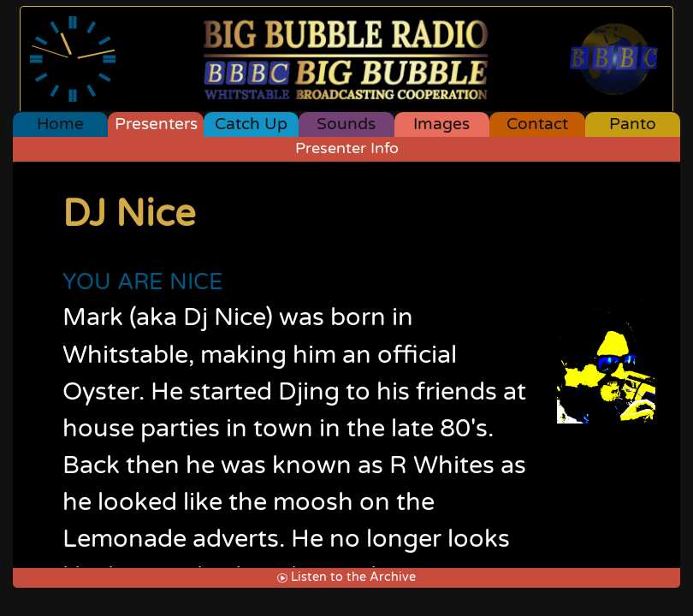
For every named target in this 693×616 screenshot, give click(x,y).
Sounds (346, 124)
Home (60, 124)
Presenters (156, 124)
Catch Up (251, 124)
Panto (633, 124)
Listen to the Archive (346, 577)
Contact (537, 124)
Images (441, 124)
